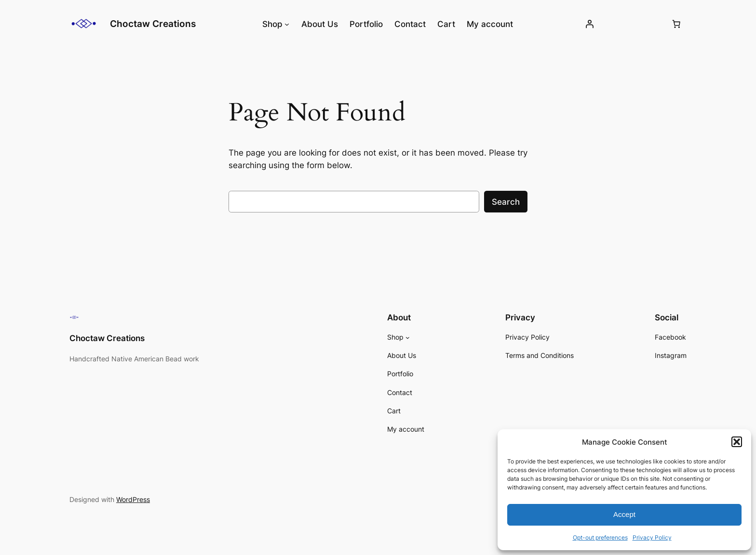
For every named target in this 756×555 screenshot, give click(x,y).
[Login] (590, 24)
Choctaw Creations (153, 24)
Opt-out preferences (600, 537)
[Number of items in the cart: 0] (676, 24)
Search (506, 202)
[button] (737, 442)
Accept (624, 514)
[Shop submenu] (287, 24)
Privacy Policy (652, 537)
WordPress (133, 499)
